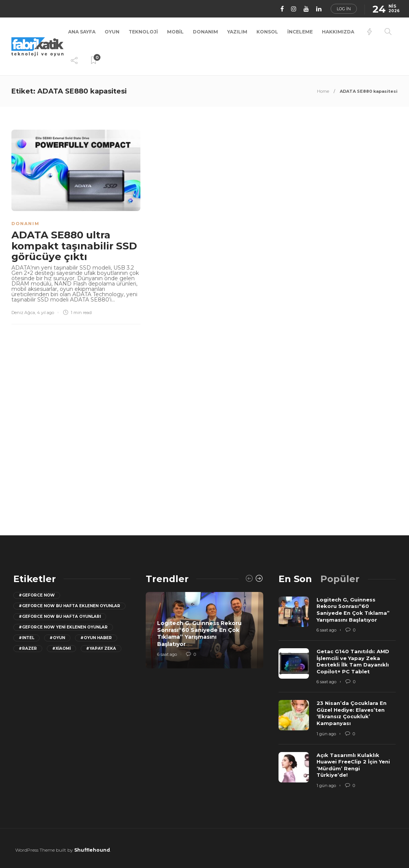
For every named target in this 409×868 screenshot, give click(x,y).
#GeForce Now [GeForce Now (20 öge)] (37, 595)
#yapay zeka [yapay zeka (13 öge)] (101, 648)
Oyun (112, 32)
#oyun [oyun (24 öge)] (57, 638)
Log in (344, 9)
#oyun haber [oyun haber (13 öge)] (96, 638)
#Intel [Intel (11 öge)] (26, 638)
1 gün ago (326, 734)
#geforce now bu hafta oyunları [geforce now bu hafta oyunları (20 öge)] (60, 616)
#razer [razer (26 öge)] (28, 648)
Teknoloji (143, 32)
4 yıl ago (45, 313)
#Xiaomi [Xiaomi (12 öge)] (61, 648)
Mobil (175, 32)
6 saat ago (167, 654)
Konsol (267, 32)
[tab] (295, 579)
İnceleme (300, 32)
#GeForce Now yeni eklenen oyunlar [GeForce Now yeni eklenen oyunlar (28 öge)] (63, 627)
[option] (204, 630)
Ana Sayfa (82, 32)
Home (323, 91)
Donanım (205, 32)
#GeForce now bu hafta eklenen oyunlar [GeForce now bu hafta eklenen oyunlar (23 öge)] (69, 606)
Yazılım (237, 32)
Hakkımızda (338, 32)
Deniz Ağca (23, 313)
